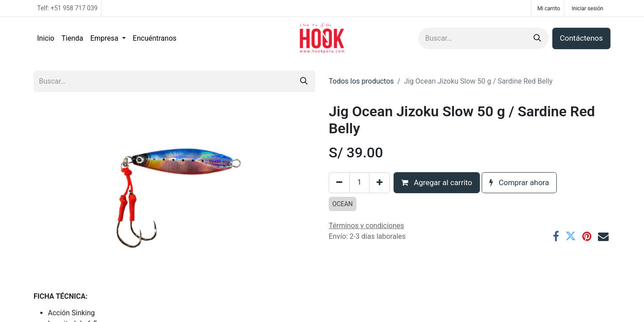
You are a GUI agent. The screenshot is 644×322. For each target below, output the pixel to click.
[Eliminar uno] (339, 183)
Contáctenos (581, 38)
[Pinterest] (587, 236)
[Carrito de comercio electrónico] (548, 8)
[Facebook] (556, 236)
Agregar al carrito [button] (437, 182)
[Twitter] (571, 236)
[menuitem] (46, 38)
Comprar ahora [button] (519, 182)
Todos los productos (361, 81)
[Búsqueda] (537, 38)
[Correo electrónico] (603, 236)
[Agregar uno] (379, 183)
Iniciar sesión (587, 8)
